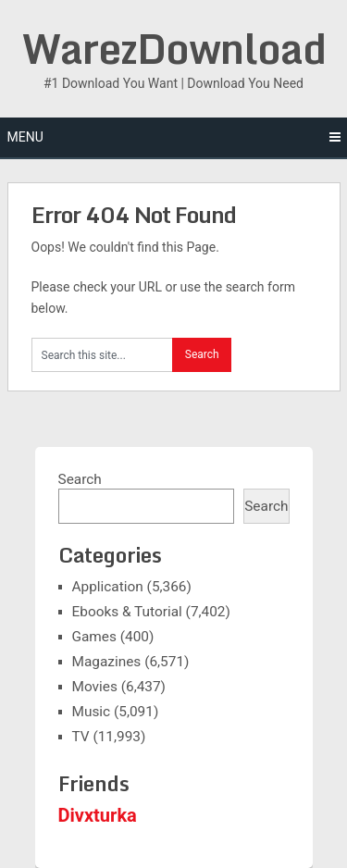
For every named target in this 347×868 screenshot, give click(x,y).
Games (94, 637)
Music (92, 712)
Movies (95, 687)
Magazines (107, 662)
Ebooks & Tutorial (127, 612)
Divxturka (98, 815)
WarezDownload (174, 48)
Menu (25, 137)
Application (108, 587)
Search (80, 479)
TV (81, 737)
